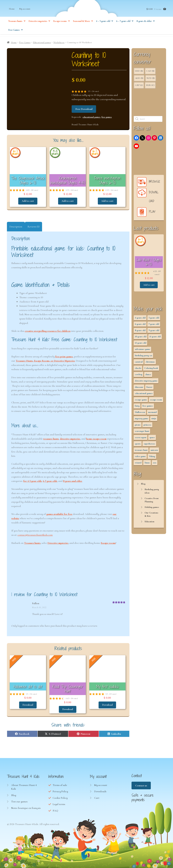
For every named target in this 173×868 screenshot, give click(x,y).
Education (149, 523)
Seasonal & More (81, 25)
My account (25, 12)
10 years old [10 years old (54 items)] (141, 338)
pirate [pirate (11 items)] (138, 426)
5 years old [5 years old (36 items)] (154, 319)
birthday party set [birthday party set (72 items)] (144, 357)
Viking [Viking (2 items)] (152, 458)
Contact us (141, 784)
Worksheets (59, 44)
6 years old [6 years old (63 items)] (140, 325)
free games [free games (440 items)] (148, 407)
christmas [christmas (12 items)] (150, 363)
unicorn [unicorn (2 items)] (154, 451)
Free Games (14, 34)
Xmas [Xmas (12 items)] (147, 464)
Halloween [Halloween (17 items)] (140, 414)
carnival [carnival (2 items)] (139, 363)
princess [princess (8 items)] (147, 426)
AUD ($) (139, 79)
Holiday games (152, 508)
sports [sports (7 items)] (138, 445)
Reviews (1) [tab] (33, 227)
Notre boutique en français (26, 806)
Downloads (100, 790)
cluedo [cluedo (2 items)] (138, 369)
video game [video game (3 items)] (140, 458)
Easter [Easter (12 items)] (149, 388)
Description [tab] (16, 227)
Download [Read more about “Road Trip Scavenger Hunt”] (68, 708)
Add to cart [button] (28, 201)
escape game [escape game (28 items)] (141, 401)
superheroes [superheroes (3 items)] (149, 445)
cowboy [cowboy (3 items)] (139, 376)
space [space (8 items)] (152, 439)
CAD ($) (150, 72)
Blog (143, 485)
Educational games (42, 44)
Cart (97, 796)
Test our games (19, 800)
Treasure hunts (15, 25)
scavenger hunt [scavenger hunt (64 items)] (142, 432)
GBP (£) (139, 87)
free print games (64, 356)
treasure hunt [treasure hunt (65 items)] (141, 451)
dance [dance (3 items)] (148, 376)
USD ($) (139, 72)
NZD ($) (151, 79)
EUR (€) (150, 87)
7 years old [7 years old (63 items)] (154, 325)
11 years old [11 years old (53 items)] (155, 338)
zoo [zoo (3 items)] (155, 464)
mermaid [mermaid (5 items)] (152, 414)
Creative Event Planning (152, 501)
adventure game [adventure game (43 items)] (143, 351)
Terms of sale (60, 784)
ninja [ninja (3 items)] (154, 420)
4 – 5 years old (103, 25)
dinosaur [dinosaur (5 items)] (139, 388)
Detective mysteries (38, 25)
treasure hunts (51, 439)
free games (107, 118)
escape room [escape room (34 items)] (156, 401)
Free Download (84, 110)
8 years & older (144, 25)
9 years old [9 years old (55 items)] (154, 332)
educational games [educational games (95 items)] (144, 395)
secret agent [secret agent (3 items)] (141, 439)
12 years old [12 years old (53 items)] (141, 344)
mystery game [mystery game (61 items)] (142, 420)
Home (12, 12)
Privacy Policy (60, 790)
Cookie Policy (60, 796)
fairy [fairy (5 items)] (137, 407)
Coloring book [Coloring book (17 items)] (151, 369)
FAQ (55, 809)
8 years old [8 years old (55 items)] (140, 332)
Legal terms (59, 803)
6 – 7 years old (123, 25)
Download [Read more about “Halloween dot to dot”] (28, 704)
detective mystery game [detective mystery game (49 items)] (146, 382)
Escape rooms (60, 25)
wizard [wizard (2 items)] (138, 464)
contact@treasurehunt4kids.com (35, 535)
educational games (91, 118)
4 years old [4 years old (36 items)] (140, 319)
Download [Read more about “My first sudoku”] (107, 704)
